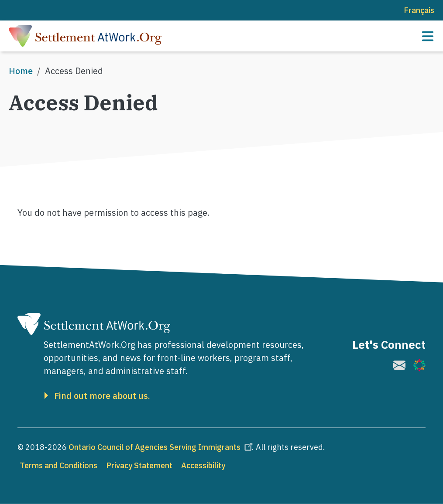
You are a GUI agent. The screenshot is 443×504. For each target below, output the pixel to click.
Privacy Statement (139, 465)
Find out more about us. (102, 396)
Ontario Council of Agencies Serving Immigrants (162, 447)
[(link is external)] (399, 365)
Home (21, 71)
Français (419, 10)
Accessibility (203, 465)
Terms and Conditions (58, 465)
